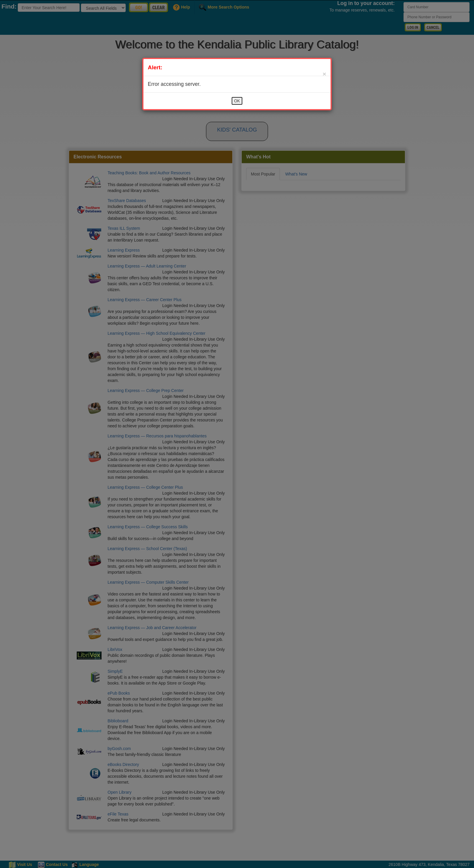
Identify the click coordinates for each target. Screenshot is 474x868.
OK (237, 101)
